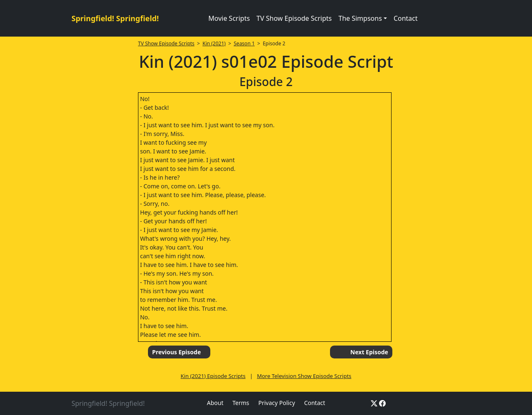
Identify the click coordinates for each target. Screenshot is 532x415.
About (215, 403)
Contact (406, 18)
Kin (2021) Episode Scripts (213, 376)
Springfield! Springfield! (115, 18)
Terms (241, 403)
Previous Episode (176, 352)
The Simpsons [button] (360, 18)
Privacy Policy (276, 403)
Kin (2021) (214, 43)
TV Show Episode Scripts (294, 18)
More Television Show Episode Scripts (304, 376)
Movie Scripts (229, 18)
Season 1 (244, 43)
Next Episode (369, 352)
